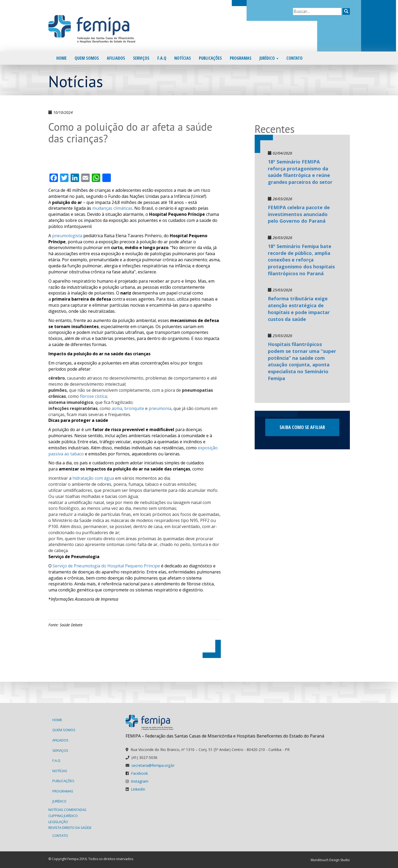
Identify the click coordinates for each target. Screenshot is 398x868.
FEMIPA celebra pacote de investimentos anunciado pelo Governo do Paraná (299, 214)
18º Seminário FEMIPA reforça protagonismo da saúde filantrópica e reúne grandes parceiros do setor (300, 172)
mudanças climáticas (112, 208)
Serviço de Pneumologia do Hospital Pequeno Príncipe (106, 566)
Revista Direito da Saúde (70, 828)
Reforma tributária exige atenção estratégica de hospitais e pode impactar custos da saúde (299, 309)
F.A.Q (162, 58)
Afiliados (116, 58)
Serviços (141, 58)
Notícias (183, 58)
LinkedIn (138, 789)
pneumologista (67, 236)
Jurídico (269, 58)
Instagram (140, 781)
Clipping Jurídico (63, 816)
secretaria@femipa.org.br (153, 765)
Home (61, 58)
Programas (241, 58)
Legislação (58, 822)
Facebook (139, 773)
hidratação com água (93, 478)
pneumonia (160, 408)
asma (117, 408)
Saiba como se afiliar (302, 427)
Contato (294, 58)
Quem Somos (87, 58)
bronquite (134, 408)
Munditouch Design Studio (330, 860)
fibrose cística (93, 396)
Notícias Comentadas (67, 810)
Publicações (210, 58)
